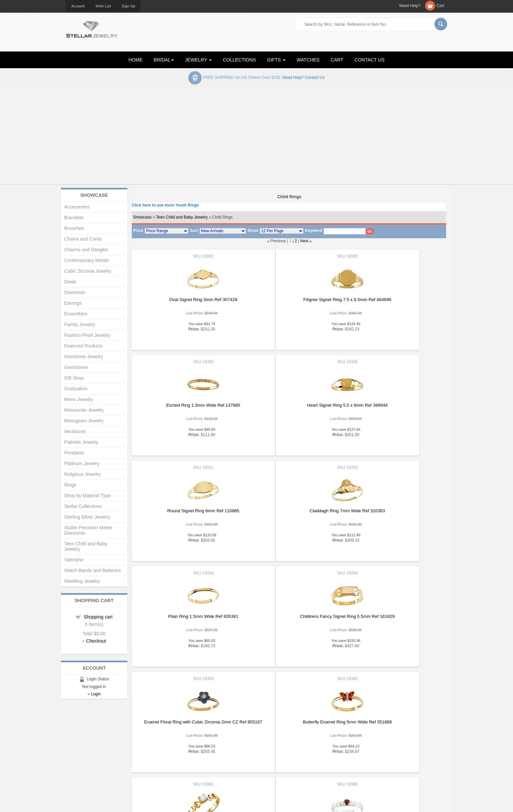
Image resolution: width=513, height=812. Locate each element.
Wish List (104, 6)
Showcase (142, 217)
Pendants (74, 453)
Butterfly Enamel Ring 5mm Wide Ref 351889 (184, 616)
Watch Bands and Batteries (92, 570)
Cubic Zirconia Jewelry (88, 271)
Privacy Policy (275, 755)
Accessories (77, 207)
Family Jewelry (80, 324)
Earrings (73, 303)
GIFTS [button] (276, 60)
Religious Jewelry (82, 474)
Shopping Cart (80, 761)
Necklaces (75, 431)
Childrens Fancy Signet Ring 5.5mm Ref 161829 (288, 511)
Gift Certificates (81, 748)
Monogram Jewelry (84, 421)
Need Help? (410, 6)
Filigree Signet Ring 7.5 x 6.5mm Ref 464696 (288, 300)
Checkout (96, 641)
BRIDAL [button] (164, 60)
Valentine (74, 560)
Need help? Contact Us (304, 78)
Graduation (76, 389)
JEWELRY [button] (199, 60)
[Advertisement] (256, 137)
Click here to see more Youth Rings (165, 205)
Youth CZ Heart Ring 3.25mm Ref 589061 (288, 625)
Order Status (176, 755)
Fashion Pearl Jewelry (87, 335)
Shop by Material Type (87, 496)
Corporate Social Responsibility (96, 768)
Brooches (74, 228)
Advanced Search (83, 755)
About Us (75, 741)
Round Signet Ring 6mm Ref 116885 (288, 405)
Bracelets (74, 218)
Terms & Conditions (280, 761)
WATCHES (308, 60)
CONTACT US (370, 60)
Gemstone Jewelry (84, 357)
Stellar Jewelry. (96, 801)
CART (337, 60)
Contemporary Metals (87, 260)
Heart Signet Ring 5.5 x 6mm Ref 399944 (183, 405)
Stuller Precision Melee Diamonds (88, 530)
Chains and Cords (83, 239)
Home (72, 735)
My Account (175, 748)
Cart (440, 6)
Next (304, 241)
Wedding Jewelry (82, 581)
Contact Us (272, 768)
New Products (177, 741)
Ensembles (76, 314)
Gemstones (76, 367)
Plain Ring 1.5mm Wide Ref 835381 (184, 511)
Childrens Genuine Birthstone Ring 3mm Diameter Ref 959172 (393, 619)
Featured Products (83, 346)
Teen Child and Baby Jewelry (182, 217)
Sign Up (128, 6)
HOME (135, 60)
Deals (70, 282)
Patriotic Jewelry (81, 442)
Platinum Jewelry (82, 463)
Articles (269, 735)
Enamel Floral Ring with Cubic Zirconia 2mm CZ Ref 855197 (393, 513)
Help (266, 748)
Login (96, 694)
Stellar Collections (83, 506)
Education (271, 741)
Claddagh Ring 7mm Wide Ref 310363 (393, 405)
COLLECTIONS (239, 60)
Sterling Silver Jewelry (87, 517)
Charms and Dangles (86, 250)
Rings (70, 485)
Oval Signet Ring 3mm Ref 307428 (184, 300)
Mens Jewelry (79, 399)
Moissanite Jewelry (84, 410)
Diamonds (75, 292)
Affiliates (172, 761)
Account (78, 6)
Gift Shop (74, 378)
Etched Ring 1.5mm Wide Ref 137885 (393, 300)
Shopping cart (98, 617)
